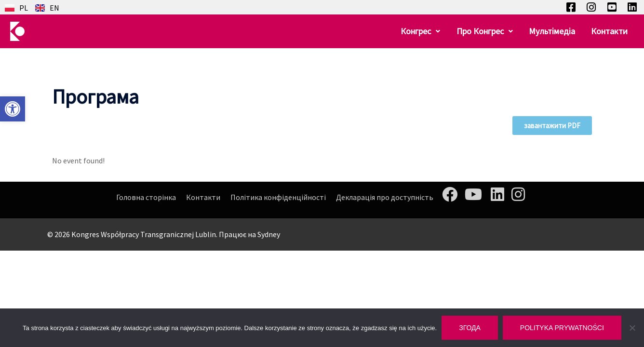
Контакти (610, 31)
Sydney (269, 234)
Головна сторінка (146, 197)
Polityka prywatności (562, 328)
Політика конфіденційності (278, 197)
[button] (13, 109)
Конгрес (426, 31)
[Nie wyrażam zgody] (632, 328)
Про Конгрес (489, 31)
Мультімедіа (554, 31)
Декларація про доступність (385, 197)
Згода (470, 328)
